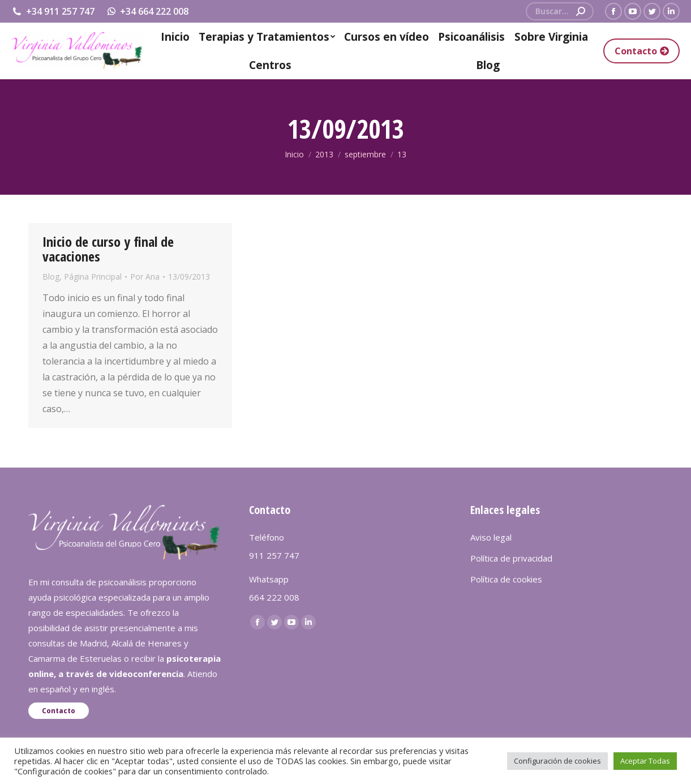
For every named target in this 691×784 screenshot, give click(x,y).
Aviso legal (491, 537)
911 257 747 (274, 555)
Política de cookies (506, 579)
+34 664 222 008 (147, 11)
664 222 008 (274, 597)
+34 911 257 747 (53, 11)
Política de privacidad (511, 558)
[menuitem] (175, 37)
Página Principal (93, 277)
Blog (51, 277)
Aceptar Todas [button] (645, 761)
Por (145, 277)
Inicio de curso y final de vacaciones (108, 249)
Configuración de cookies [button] (557, 761)
